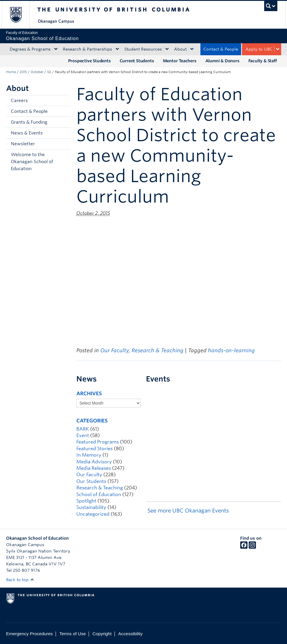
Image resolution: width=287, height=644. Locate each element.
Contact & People (221, 49)
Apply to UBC (259, 49)
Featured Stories (94, 449)
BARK (83, 429)
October (37, 72)
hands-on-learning (231, 350)
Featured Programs (98, 442)
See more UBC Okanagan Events (188, 511)
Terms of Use (73, 634)
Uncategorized (93, 514)
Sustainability (91, 507)
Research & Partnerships (87, 49)
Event (83, 435)
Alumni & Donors (222, 61)
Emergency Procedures (30, 634)
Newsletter (23, 144)
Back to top (20, 580)
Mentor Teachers (180, 61)
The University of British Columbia (20, 15)
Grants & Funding (29, 122)
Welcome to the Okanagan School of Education (32, 162)
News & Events (27, 133)
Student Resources (143, 49)
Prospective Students (90, 61)
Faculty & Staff (263, 61)
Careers (19, 101)
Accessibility (130, 634)
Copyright (102, 634)
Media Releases (94, 468)
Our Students (91, 481)
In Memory (89, 455)
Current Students (137, 61)
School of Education (99, 494)
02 (49, 72)
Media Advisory (94, 462)
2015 (23, 72)
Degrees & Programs (30, 49)
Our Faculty (115, 350)
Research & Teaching (158, 350)
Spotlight (86, 501)
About (180, 49)
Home (11, 72)
